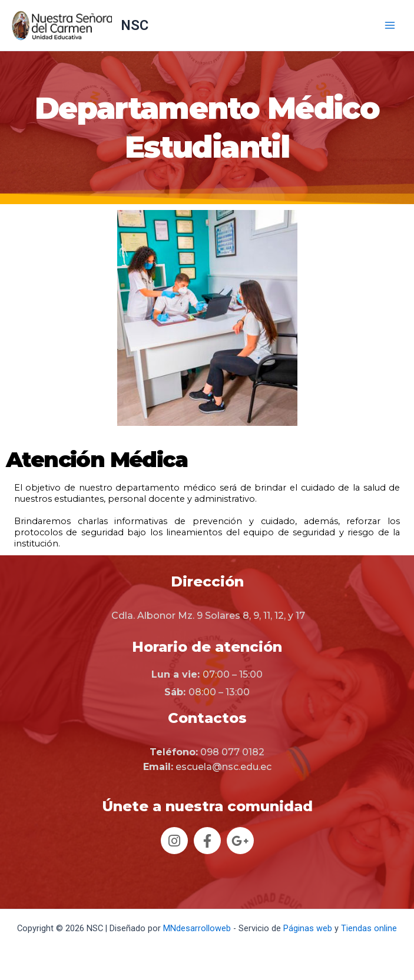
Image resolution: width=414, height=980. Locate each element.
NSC (135, 25)
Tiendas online (369, 928)
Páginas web (308, 928)
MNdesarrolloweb (197, 928)
